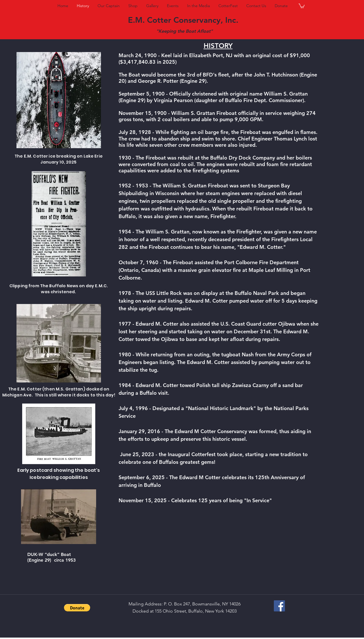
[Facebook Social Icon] (279, 606)
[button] (302, 6)
